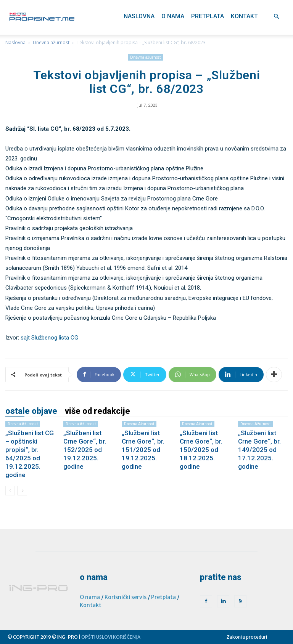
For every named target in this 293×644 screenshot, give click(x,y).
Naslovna (139, 16)
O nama (173, 16)
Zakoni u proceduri (247, 637)
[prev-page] (10, 491)
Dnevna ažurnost (51, 42)
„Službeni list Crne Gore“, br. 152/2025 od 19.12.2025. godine (85, 450)
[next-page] (22, 491)
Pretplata (208, 16)
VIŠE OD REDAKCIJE (97, 411)
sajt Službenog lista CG (49, 338)
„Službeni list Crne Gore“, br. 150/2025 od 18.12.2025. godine (201, 450)
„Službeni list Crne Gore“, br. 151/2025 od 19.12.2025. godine (143, 450)
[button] (276, 17)
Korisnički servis (126, 597)
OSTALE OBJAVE (31, 411)
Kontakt (244, 16)
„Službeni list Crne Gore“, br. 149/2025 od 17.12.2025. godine (259, 450)
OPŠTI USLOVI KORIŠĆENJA (111, 637)
